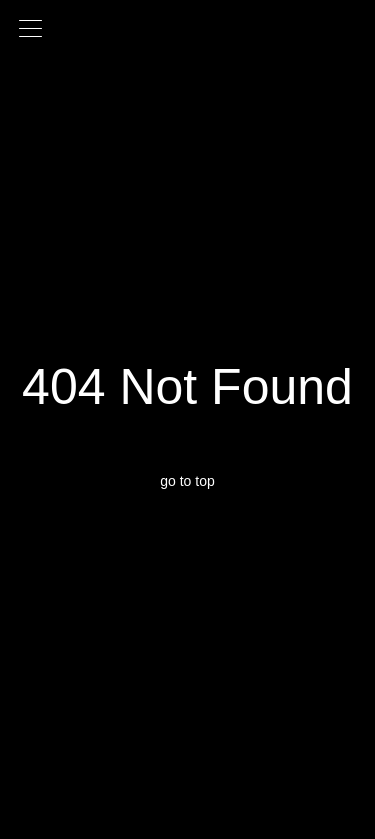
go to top (187, 481)
